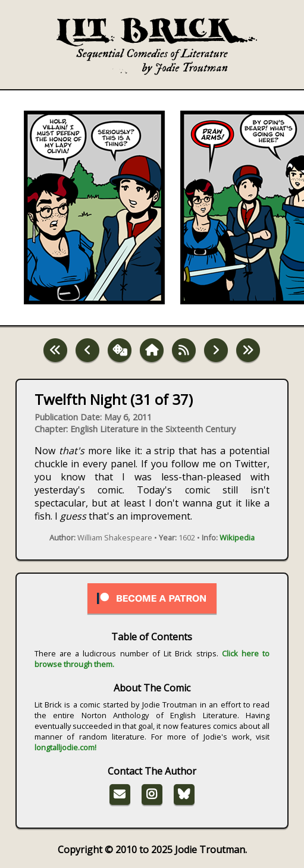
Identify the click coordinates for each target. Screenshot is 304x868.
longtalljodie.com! (65, 747)
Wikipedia (237, 537)
